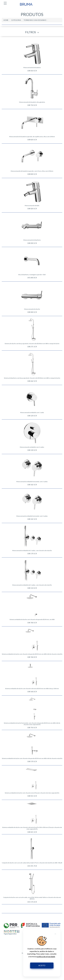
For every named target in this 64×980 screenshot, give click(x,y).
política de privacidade (46, 956)
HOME (6, 20)
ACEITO (42, 965)
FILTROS (32, 32)
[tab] (32, 32)
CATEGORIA (16, 20)
